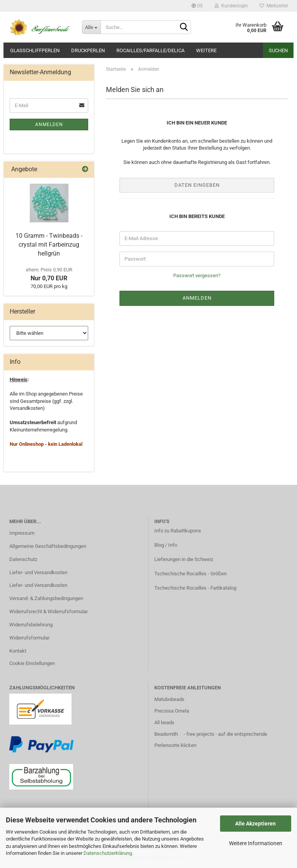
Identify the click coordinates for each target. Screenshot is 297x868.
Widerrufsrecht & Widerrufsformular (49, 611)
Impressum (22, 533)
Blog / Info (166, 545)
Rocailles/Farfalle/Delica (150, 50)
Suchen (278, 50)
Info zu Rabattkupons (178, 531)
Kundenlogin (231, 6)
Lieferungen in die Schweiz (184, 559)
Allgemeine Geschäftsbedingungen (48, 546)
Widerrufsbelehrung (31, 625)
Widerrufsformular (29, 638)
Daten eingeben (197, 185)
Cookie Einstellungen (32, 663)
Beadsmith (166, 734)
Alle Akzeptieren (255, 824)
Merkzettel (274, 6)
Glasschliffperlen (35, 50)
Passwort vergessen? (197, 275)
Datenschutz (23, 559)
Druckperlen (88, 50)
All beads (164, 722)
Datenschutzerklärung (108, 853)
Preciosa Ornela (172, 711)
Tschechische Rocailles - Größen (190, 574)
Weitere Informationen (256, 843)
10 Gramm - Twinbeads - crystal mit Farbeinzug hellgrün (49, 245)
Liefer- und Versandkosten (38, 572)
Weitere (206, 50)
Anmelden (49, 124)
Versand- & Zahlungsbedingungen (46, 598)
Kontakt (18, 651)
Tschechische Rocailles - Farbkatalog (195, 588)
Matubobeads (169, 699)
